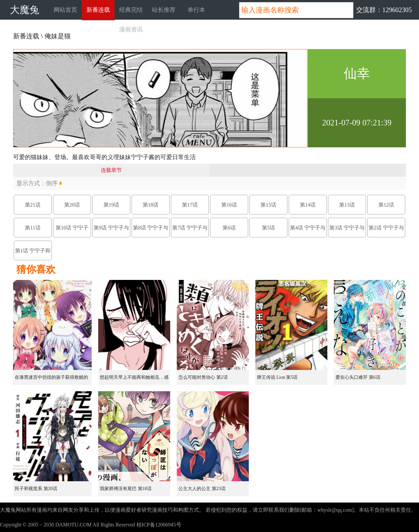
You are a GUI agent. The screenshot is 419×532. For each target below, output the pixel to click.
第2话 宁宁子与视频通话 (386, 231)
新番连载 (98, 10)
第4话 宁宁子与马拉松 (308, 231)
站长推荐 (164, 10)
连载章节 (111, 170)
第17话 (190, 205)
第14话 (308, 205)
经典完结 (131, 10)
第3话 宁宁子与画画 (347, 231)
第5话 (268, 228)
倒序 (52, 183)
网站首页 (65, 10)
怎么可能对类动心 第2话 (203, 377)
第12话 (386, 205)
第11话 (33, 228)
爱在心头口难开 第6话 (358, 377)
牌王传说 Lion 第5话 (277, 377)
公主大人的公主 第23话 (202, 489)
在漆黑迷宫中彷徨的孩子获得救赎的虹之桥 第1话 (51, 380)
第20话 (72, 205)
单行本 (196, 10)
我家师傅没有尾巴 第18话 (126, 489)
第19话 (111, 205)
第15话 (268, 205)
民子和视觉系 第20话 (36, 489)
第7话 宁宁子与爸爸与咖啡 (190, 231)
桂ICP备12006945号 (159, 525)
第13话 (347, 205)
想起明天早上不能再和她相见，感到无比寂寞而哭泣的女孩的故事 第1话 (135, 380)
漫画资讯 (131, 29)
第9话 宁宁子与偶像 (111, 231)
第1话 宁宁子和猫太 (33, 254)
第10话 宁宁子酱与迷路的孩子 (72, 231)
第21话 (33, 205)
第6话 (229, 228)
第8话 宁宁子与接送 (151, 231)
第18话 (151, 205)
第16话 (229, 205)
